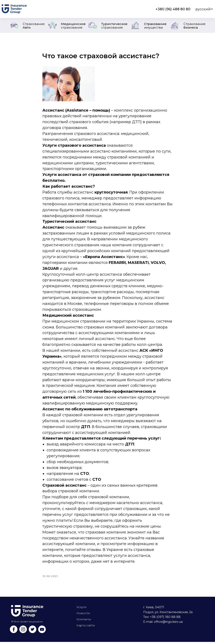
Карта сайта (86, 627)
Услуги (81, 609)
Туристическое (114, 26)
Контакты (84, 621)
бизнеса (195, 26)
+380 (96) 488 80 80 (173, 9)
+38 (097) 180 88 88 (165, 619)
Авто (34, 26)
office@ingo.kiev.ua (168, 624)
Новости (83, 615)
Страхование (155, 26)
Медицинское (73, 26)
